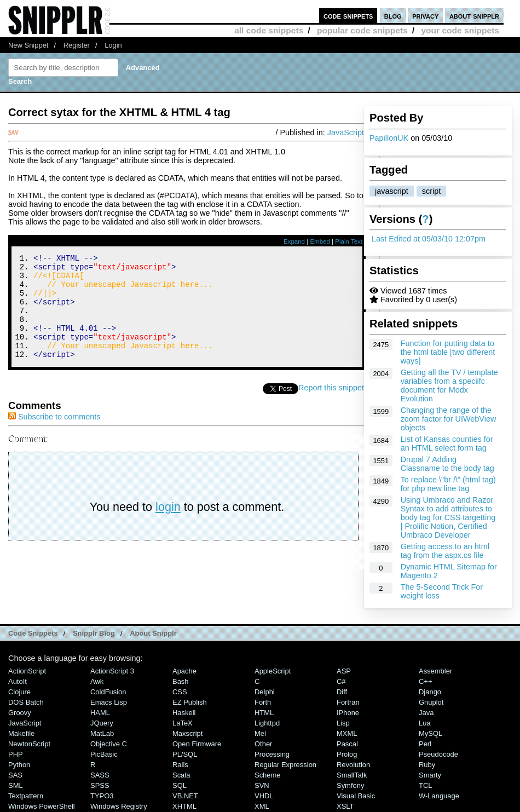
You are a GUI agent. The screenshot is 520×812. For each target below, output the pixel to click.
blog (393, 16)
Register (77, 45)
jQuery (102, 723)
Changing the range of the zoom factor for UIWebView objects (449, 419)
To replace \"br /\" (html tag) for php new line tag (448, 484)
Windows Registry (119, 806)
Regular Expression (285, 765)
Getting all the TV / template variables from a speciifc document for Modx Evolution (449, 385)
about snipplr (474, 16)
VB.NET (185, 796)
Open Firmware (197, 744)
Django (430, 692)
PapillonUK (389, 138)
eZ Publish (190, 702)
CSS (180, 692)
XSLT (345, 806)
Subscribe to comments (54, 436)
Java (426, 713)
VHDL (264, 796)
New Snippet (28, 45)
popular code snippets (362, 30)
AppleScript (273, 671)
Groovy (20, 713)
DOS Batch (26, 702)
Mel (260, 733)
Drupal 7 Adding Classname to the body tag (447, 464)
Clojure (19, 692)
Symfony (350, 785)
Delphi (265, 692)
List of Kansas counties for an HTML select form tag (447, 444)
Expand (294, 241)
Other (263, 744)
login (168, 526)
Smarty (430, 775)
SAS (15, 775)
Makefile (21, 733)
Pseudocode (438, 754)
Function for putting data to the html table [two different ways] (448, 352)
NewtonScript (29, 744)
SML (16, 785)
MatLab (102, 733)
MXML (347, 733)
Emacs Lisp (109, 702)
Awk (97, 681)
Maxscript (187, 733)
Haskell (184, 713)
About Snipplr (153, 633)
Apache (184, 671)
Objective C (109, 744)
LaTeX (183, 723)
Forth (263, 702)
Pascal (347, 744)
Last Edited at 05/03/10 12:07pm (429, 239)
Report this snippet (331, 407)
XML (262, 806)
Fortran (348, 702)
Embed (320, 241)
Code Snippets (33, 633)
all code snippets (269, 30)
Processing (272, 754)
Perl (425, 744)
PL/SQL (185, 754)
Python (19, 765)
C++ (425, 681)
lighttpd (267, 723)
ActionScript (27, 671)
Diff (342, 692)
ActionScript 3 (112, 671)
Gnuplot (431, 702)
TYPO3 (102, 796)
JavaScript (346, 133)
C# (341, 681)
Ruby (427, 765)
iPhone (348, 713)
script (431, 191)
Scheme (268, 775)
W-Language (439, 796)
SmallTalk (352, 775)
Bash (181, 681)
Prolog (347, 754)
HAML (100, 713)
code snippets (348, 16)
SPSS (100, 785)
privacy (425, 16)
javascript (392, 191)
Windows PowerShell (42, 806)
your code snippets (460, 30)
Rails (180, 765)
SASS (100, 775)
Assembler (435, 671)
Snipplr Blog (94, 633)
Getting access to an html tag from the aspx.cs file (445, 551)
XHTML (184, 806)
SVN (262, 785)
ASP (344, 671)
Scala (181, 775)
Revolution (353, 765)
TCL (425, 785)
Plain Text (349, 241)
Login (113, 45)
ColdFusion (108, 692)
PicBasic (104, 754)
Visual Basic (356, 796)
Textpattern (26, 796)
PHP (16, 754)
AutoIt (18, 681)
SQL (180, 785)
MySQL (431, 733)
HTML (264, 713)
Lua (425, 723)
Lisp (343, 723)
